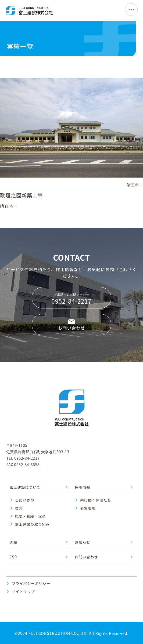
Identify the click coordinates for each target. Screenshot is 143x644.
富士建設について (25, 487)
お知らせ (82, 542)
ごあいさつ (25, 500)
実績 (14, 542)
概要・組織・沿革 (31, 516)
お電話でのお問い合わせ (71, 299)
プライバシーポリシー (31, 583)
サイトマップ (23, 591)
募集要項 (88, 508)
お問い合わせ (72, 328)
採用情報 (83, 487)
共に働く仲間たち (96, 500)
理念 (19, 508)
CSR (13, 557)
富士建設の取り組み (33, 524)
